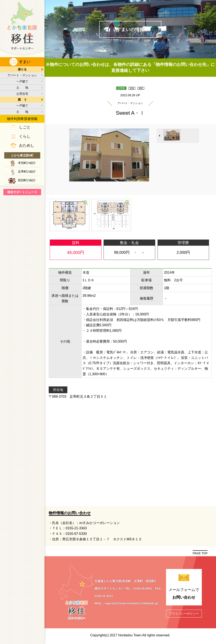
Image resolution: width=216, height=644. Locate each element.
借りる (22, 69)
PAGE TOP (200, 554)
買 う (22, 100)
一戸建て (22, 81)
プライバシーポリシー (184, 614)
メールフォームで (184, 595)
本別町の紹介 (27, 163)
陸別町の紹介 (27, 180)
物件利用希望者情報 (22, 119)
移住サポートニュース (22, 192)
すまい (25, 62)
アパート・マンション (22, 75)
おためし (27, 145)
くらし (25, 136)
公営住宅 (22, 94)
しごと (25, 127)
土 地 (22, 88)
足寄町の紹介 (27, 171)
